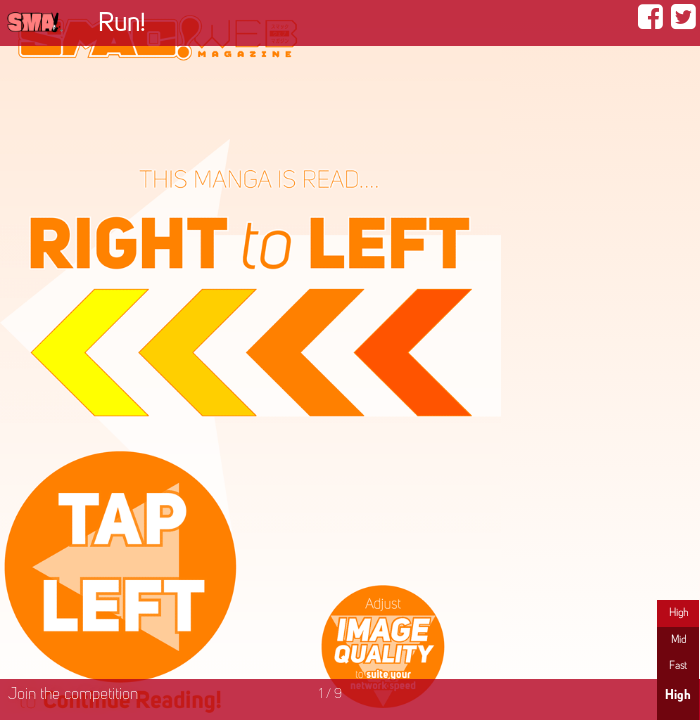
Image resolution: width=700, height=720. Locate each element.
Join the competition (73, 695)
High (678, 613)
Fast (678, 666)
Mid (678, 640)
